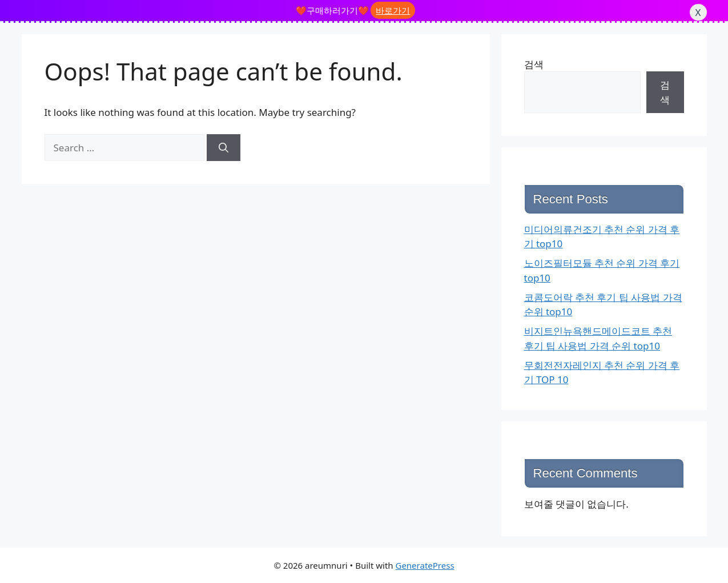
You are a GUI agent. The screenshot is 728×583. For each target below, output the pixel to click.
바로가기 (393, 10)
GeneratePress (425, 565)
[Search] (224, 148)
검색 (534, 64)
